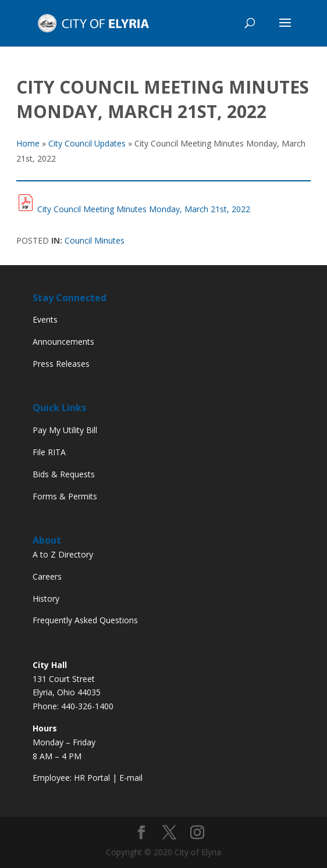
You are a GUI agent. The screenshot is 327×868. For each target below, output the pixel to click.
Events (45, 319)
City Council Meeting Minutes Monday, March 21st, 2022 (144, 209)
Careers (47, 576)
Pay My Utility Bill (65, 430)
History (46, 599)
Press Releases (61, 364)
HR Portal (92, 778)
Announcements (63, 342)
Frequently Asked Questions (85, 620)
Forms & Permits (65, 496)
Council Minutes (95, 240)
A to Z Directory (63, 554)
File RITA (49, 452)
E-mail (131, 778)
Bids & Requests (64, 474)
